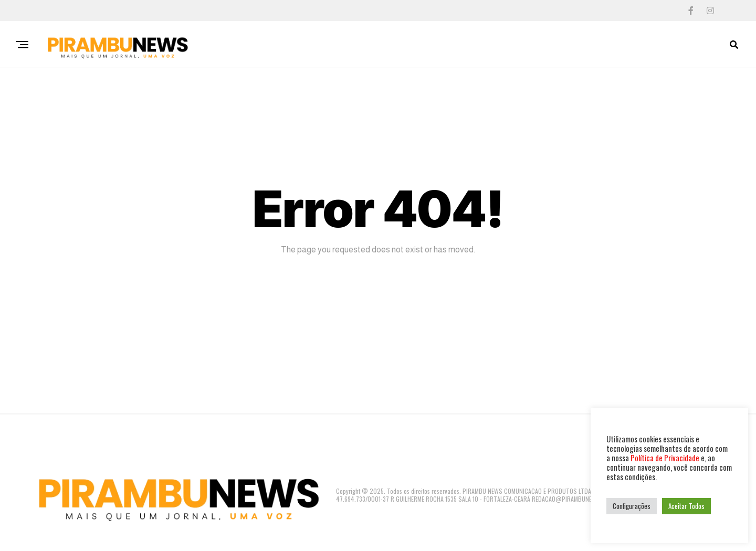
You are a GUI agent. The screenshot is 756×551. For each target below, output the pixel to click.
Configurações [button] (632, 506)
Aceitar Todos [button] (686, 506)
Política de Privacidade (665, 458)
